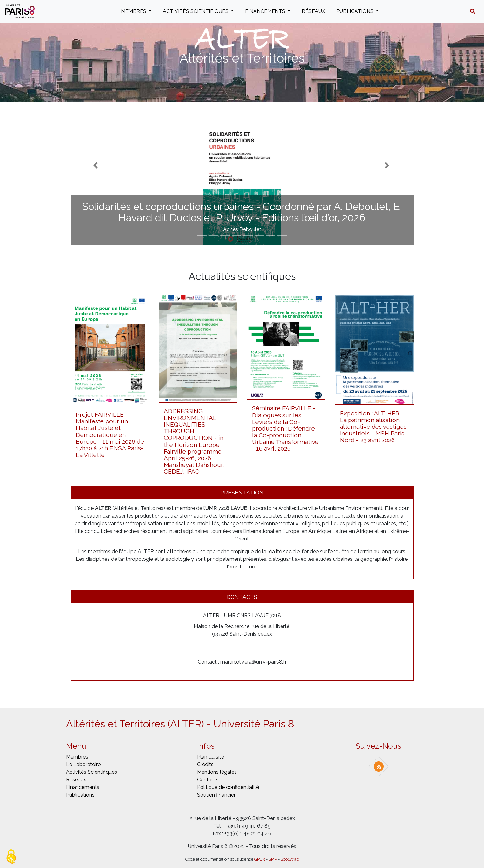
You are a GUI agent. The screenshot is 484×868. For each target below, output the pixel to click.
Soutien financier (216, 795)
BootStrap (290, 859)
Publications (356, 11)
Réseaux (313, 11)
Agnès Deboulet (242, 229)
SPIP (273, 859)
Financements (266, 11)
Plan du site (211, 757)
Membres (134, 11)
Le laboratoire (83, 764)
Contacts (208, 780)
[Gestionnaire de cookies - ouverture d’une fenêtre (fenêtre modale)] (11, 857)
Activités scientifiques (196, 11)
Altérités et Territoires (242, 58)
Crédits (205, 764)
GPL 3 (260, 859)
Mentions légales (217, 772)
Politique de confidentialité (228, 787)
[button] (473, 11)
